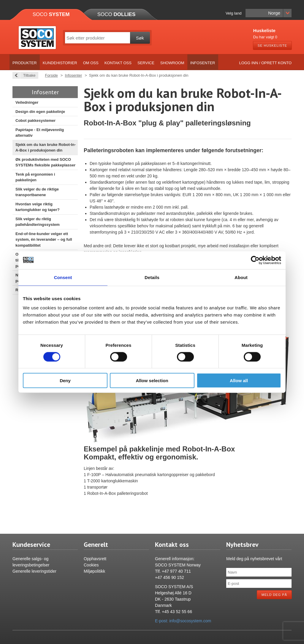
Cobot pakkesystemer (35, 121)
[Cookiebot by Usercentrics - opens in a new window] (255, 260)
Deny (65, 381)
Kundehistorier (60, 63)
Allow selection (152, 381)
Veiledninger (27, 102)
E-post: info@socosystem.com (183, 621)
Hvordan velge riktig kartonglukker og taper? (38, 207)
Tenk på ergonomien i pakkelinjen (35, 177)
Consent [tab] (63, 277)
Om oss (91, 63)
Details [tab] (152, 277)
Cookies (91, 565)
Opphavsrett (95, 559)
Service (146, 63)
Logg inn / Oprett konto (266, 63)
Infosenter (203, 63)
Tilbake (28, 75)
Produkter (25, 63)
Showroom (172, 63)
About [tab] (241, 277)
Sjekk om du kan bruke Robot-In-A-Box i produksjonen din (46, 148)
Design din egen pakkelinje (40, 112)
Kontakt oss (118, 63)
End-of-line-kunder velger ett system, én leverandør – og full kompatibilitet (44, 240)
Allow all (239, 381)
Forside (51, 75)
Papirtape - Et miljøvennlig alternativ (40, 133)
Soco (51, 14)
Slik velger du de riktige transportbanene (37, 192)
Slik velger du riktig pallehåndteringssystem (38, 222)
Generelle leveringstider (34, 571)
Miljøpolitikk (94, 571)
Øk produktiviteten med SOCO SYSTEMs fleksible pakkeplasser (45, 162)
